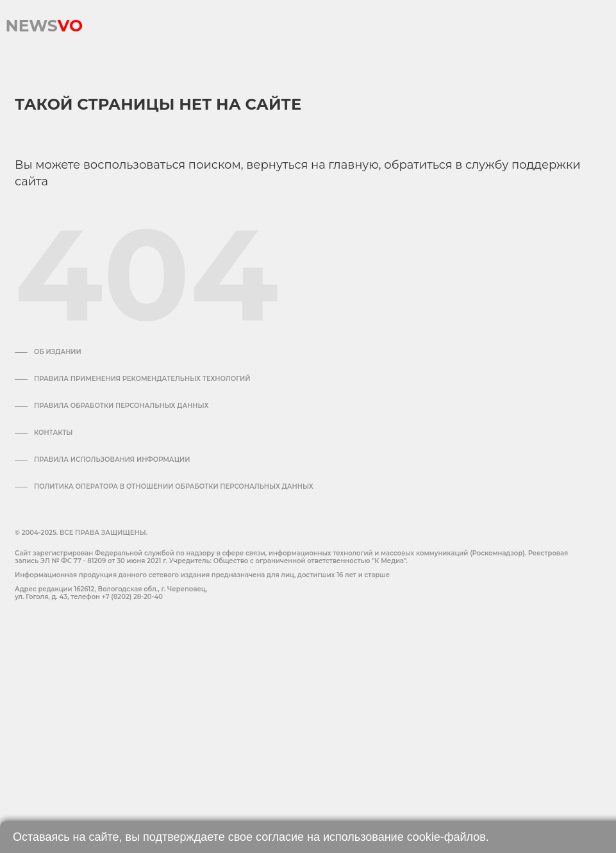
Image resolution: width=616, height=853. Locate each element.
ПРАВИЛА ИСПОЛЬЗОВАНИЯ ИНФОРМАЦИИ (112, 460)
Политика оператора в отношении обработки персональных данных (174, 487)
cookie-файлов (446, 837)
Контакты (53, 433)
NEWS (44, 22)
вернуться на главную (312, 165)
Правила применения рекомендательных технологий (142, 379)
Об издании (58, 352)
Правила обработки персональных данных (121, 406)
